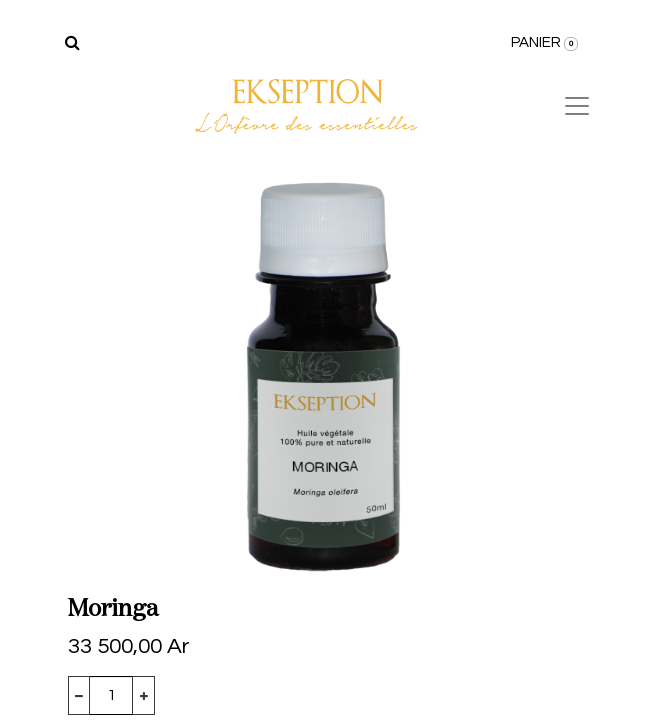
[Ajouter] (143, 695)
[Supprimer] (79, 695)
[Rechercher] (72, 43)
